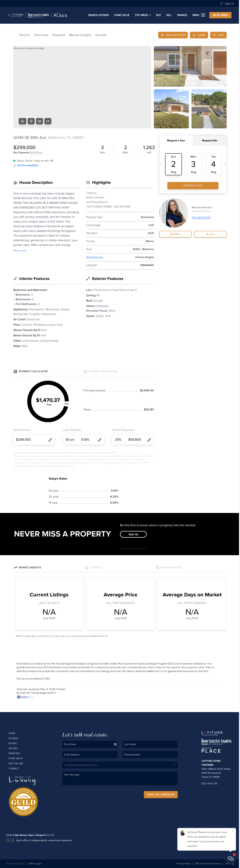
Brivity (21, 864)
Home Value (122, 15)
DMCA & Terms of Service (208, 864)
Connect (14, 769)
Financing (14, 753)
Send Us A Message (161, 795)
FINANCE (182, 15)
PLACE (51, 835)
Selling (13, 748)
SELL (169, 15)
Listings (13, 738)
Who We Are (16, 764)
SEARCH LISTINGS (98, 15)
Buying (13, 743)
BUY (159, 15)
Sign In (227, 4)
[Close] (232, 831)
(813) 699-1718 (209, 784)
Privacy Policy (184, 864)
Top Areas (143, 15)
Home (12, 733)
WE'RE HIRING (220, 15)
